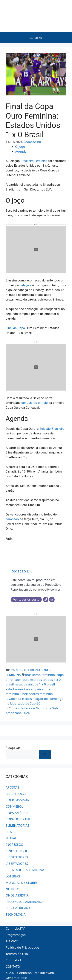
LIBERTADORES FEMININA (25, 870)
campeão (12, 519)
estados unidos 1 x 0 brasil (35, 684)
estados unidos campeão (24, 689)
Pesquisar (13, 748)
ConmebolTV (15, 928)
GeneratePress (17, 978)
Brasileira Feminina (34, 161)
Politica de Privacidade (22, 947)
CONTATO (13, 966)
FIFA (9, 832)
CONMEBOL (18, 670)
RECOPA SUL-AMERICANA (24, 902)
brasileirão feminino (40, 675)
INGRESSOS (14, 844)
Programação (16, 935)
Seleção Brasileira (52, 429)
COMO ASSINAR (17, 800)
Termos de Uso (17, 954)
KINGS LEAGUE (17, 851)
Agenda (21, 151)
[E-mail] (52, 600)
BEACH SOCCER (17, 794)
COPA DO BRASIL (18, 819)
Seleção (25, 285)
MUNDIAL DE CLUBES (22, 883)
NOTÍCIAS (13, 889)
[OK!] (45, 754)
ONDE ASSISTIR (17, 895)
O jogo (20, 147)
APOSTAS (12, 787)
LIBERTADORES (17, 857)
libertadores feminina (37, 694)
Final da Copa (15, 328)
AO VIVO (12, 941)
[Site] (46, 600)
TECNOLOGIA (16, 914)
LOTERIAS (13, 876)
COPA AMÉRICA (17, 813)
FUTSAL (11, 838)
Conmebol (13, 960)
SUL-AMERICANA (18, 908)
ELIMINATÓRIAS (17, 825)
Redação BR (32, 142)
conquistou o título (35, 403)
